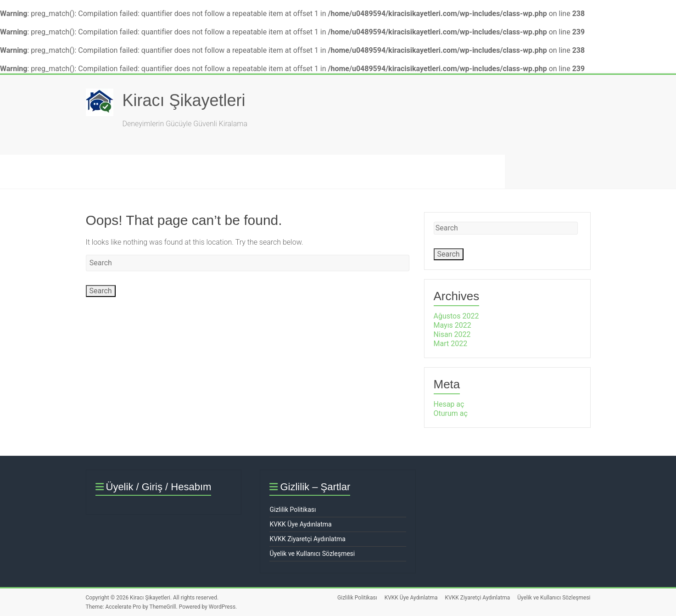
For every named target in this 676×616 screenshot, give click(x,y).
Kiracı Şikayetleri (184, 100)
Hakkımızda (212, 171)
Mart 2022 (451, 344)
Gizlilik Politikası (293, 510)
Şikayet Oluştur (99, 171)
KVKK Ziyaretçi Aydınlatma (307, 539)
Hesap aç (449, 404)
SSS (158, 171)
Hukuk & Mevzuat (287, 171)
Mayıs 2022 (453, 325)
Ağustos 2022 (456, 316)
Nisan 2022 (452, 334)
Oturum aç (451, 413)
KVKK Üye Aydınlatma (300, 524)
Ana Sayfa (31, 171)
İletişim (355, 171)
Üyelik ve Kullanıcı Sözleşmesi (312, 554)
